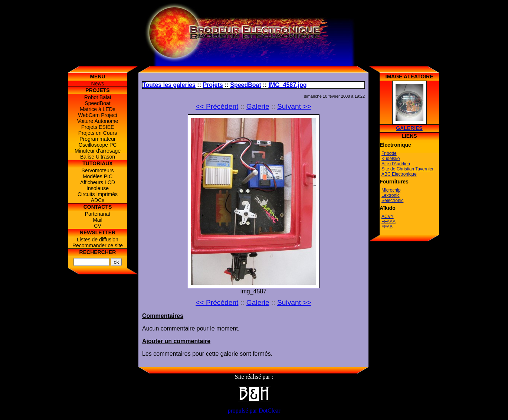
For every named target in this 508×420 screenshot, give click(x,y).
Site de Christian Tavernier (408, 169)
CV (97, 226)
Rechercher (98, 252)
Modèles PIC (98, 176)
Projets (213, 85)
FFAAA (389, 222)
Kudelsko (391, 159)
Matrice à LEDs (98, 109)
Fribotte (389, 153)
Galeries (409, 128)
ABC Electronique (399, 174)
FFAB (387, 227)
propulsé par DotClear (254, 411)
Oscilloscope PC (98, 145)
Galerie (258, 106)
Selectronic (392, 201)
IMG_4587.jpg (287, 85)
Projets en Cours (98, 133)
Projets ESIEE (98, 127)
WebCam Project (98, 115)
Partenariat (98, 214)
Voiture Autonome (98, 121)
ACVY (388, 216)
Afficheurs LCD (98, 182)
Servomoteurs (97, 170)
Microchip (391, 190)
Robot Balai (98, 97)
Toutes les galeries (169, 85)
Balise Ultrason (98, 157)
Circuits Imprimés (98, 194)
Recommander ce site (98, 245)
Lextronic (391, 195)
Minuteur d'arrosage (98, 151)
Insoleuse (98, 188)
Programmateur (97, 139)
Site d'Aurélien (396, 164)
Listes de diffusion (98, 240)
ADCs (98, 200)
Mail (98, 220)
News (97, 84)
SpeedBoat (97, 103)
